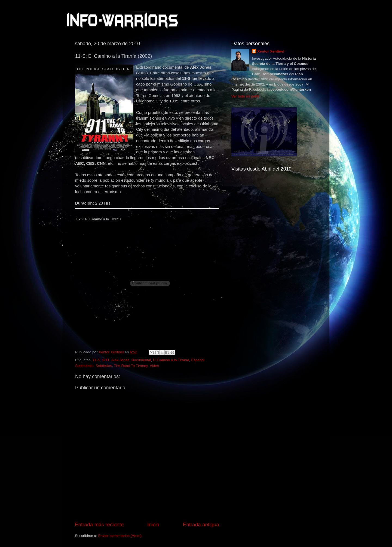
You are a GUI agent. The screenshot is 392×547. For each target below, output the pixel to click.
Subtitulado (84, 366)
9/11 (106, 360)
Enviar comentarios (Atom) (120, 536)
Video (154, 366)
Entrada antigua (201, 525)
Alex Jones (120, 360)
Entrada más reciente (99, 525)
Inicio (153, 525)
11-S (97, 360)
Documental (141, 360)
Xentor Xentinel (271, 51)
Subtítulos (104, 366)
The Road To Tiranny (131, 366)
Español (198, 360)
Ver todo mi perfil (245, 96)
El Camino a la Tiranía (171, 360)
